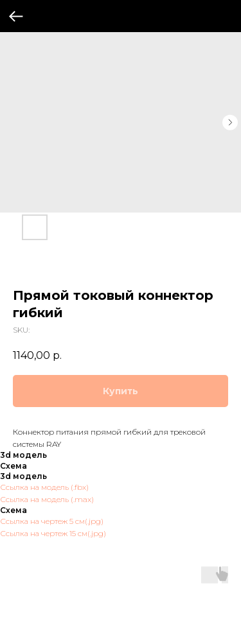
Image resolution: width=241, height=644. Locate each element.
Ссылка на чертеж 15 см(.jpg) (53, 533)
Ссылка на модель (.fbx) (44, 487)
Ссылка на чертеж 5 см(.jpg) (52, 521)
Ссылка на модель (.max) (47, 499)
